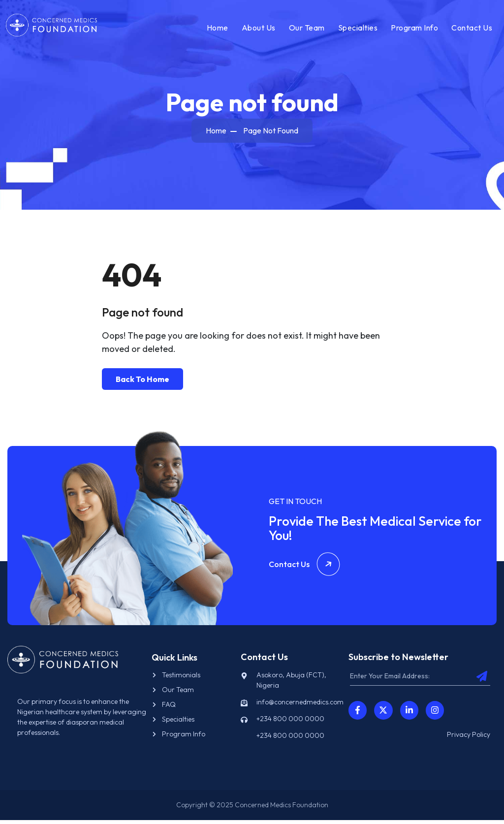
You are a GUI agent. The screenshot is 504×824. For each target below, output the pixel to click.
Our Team (305, 29)
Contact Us (470, 29)
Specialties (357, 29)
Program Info (413, 29)
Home (216, 29)
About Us (257, 29)
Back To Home (142, 382)
